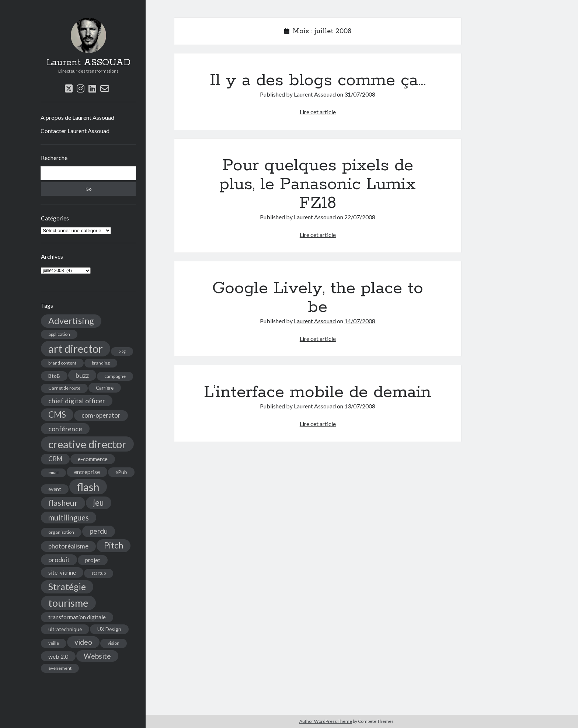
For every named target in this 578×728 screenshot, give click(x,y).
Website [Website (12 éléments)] (97, 656)
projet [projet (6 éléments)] (93, 560)
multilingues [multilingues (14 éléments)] (69, 518)
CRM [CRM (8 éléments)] (55, 459)
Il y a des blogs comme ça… (318, 80)
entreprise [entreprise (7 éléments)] (87, 472)
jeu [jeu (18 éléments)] (99, 503)
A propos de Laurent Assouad (77, 117)
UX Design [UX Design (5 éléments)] (109, 629)
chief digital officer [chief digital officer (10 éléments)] (77, 401)
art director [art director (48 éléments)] (76, 349)
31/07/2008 (360, 94)
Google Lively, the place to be (318, 298)
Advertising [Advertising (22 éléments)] (71, 321)
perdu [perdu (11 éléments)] (99, 531)
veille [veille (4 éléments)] (54, 643)
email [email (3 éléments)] (53, 472)
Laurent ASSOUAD (88, 63)
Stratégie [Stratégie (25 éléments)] (67, 587)
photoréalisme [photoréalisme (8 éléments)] (68, 546)
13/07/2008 (360, 406)
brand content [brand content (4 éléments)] (62, 363)
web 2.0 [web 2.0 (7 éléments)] (58, 656)
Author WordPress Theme (326, 721)
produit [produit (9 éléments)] (59, 560)
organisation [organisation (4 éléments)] (61, 532)
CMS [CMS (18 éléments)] (57, 414)
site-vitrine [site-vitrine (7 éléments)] (62, 572)
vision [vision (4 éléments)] (114, 643)
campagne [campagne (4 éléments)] (115, 376)
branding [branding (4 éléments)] (101, 363)
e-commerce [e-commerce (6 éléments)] (93, 459)
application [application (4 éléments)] (59, 334)
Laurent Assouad (315, 94)
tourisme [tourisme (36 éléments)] (68, 603)
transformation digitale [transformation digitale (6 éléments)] (77, 617)
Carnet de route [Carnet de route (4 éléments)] (64, 388)
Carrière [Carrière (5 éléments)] (105, 388)
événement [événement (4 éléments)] (60, 668)
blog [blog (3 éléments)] (122, 351)
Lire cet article (318, 112)
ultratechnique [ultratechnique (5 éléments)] (65, 629)
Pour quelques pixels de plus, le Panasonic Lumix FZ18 (318, 184)
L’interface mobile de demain (318, 392)
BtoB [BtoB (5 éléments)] (54, 376)
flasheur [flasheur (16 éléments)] (63, 503)
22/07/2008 (360, 217)
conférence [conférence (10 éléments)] (65, 429)
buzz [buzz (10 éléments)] (82, 375)
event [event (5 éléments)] (55, 489)
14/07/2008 (360, 321)
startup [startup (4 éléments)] (99, 573)
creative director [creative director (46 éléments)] (87, 444)
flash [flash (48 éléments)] (88, 487)
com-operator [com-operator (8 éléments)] (101, 415)
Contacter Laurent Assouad (75, 131)
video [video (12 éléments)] (83, 642)
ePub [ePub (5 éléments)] (121, 472)
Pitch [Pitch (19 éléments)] (114, 545)
